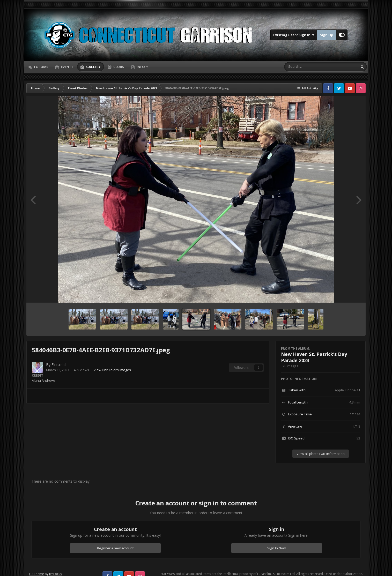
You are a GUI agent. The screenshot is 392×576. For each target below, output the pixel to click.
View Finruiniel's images (112, 370)
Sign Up (327, 35)
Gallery (93, 67)
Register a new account (115, 548)
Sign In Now (276, 548)
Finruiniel (59, 365)
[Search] (307, 67)
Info (141, 67)
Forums (41, 67)
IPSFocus (56, 574)
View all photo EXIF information (321, 454)
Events (67, 67)
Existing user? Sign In (294, 35)
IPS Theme (36, 574)
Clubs (118, 67)
